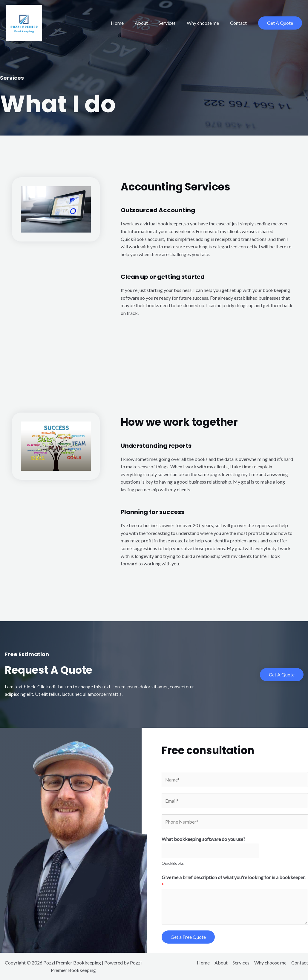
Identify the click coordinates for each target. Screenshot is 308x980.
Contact (239, 23)
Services (171, 23)
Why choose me (205, 23)
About (146, 23)
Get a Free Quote (188, 937)
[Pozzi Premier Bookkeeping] (24, 22)
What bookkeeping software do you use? (203, 839)
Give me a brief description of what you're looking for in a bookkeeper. (233, 881)
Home (124, 23)
